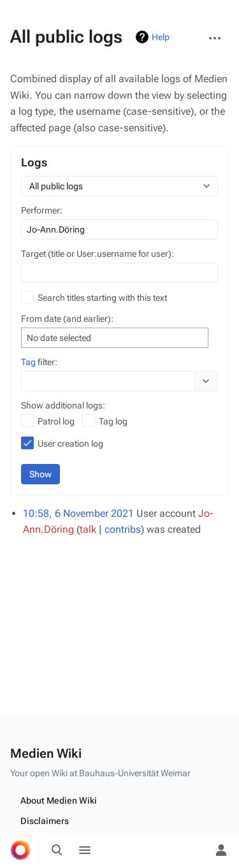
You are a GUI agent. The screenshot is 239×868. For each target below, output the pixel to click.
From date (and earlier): (67, 319)
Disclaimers (45, 821)
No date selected (59, 338)
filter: (39, 362)
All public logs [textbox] (56, 186)
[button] (206, 381)
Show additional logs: (63, 405)
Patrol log (56, 421)
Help (161, 37)
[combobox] (119, 186)
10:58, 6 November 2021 (78, 513)
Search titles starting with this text (102, 298)
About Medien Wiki (59, 800)
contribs (123, 529)
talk (88, 529)
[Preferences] (193, 850)
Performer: (42, 210)
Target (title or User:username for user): (98, 254)
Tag (28, 362)
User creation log (70, 444)
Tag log (113, 421)
